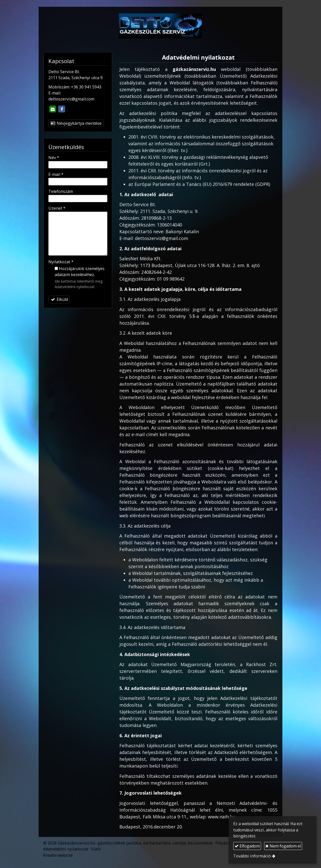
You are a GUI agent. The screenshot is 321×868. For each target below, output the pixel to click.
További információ (252, 856)
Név (54, 158)
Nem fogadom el (283, 846)
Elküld (59, 299)
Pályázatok (226, 843)
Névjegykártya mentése (76, 123)
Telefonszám (61, 191)
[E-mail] (52, 109)
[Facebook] (62, 109)
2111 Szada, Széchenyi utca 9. (76, 78)
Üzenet (57, 208)
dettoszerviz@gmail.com (71, 99)
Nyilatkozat (61, 262)
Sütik (96, 849)
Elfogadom (247, 846)
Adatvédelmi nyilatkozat (75, 287)
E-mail (56, 174)
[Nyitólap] (160, 26)
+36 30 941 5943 (86, 87)
